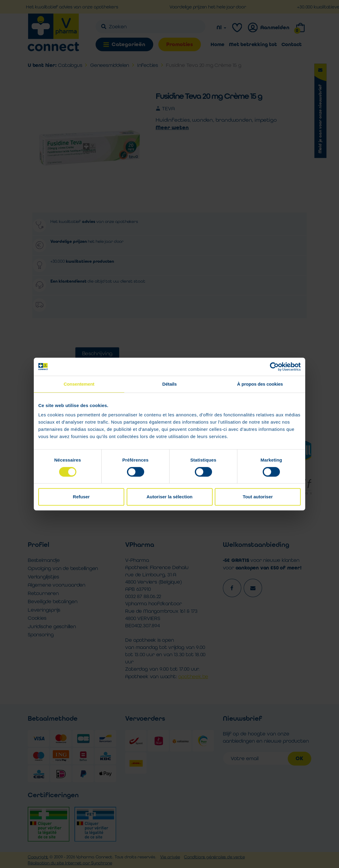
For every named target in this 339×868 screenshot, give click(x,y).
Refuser (81, 497)
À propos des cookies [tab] (260, 384)
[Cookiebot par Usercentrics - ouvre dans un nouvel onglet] (274, 367)
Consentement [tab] (79, 384)
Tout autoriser (258, 497)
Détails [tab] (169, 384)
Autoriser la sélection (170, 497)
